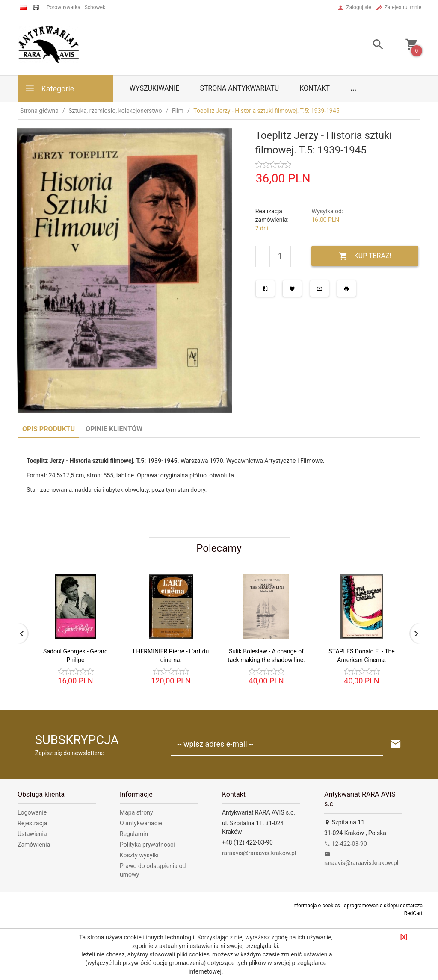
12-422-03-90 (346, 844)
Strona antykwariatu (239, 88)
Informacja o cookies (316, 906)
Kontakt (315, 88)
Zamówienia (34, 845)
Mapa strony (136, 812)
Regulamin (134, 834)
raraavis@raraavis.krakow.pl (259, 853)
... (353, 88)
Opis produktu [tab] (49, 429)
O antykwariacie (141, 823)
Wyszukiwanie (155, 88)
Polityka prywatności (147, 845)
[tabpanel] (219, 481)
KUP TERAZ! (365, 256)
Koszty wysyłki (139, 855)
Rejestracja (32, 823)
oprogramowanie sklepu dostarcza (383, 906)
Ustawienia (32, 834)
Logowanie (32, 812)
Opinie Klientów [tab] (114, 429)
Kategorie (49, 88)
